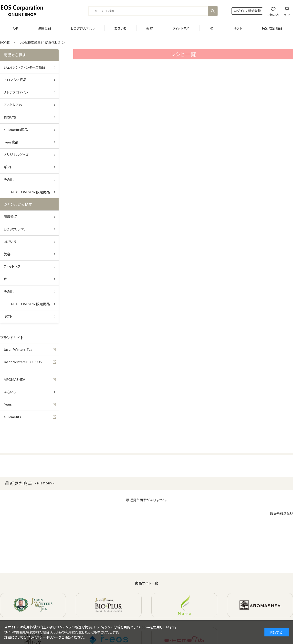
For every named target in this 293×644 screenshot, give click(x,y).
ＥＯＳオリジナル (83, 28)
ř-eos (8, 404)
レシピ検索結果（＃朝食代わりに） (42, 43)
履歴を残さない (282, 513)
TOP (14, 28)
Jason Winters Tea (18, 349)
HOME (5, 43)
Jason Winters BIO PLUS (23, 362)
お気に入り (273, 15)
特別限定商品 (272, 28)
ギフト (238, 28)
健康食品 (44, 28)
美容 (149, 28)
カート (287, 15)
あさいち (120, 28)
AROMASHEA (15, 379)
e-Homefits (12, 417)
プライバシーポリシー (43, 637)
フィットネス (181, 28)
